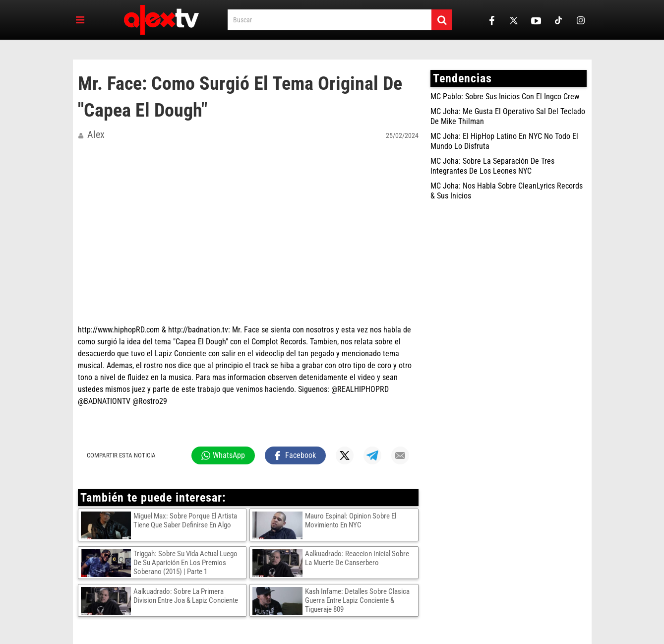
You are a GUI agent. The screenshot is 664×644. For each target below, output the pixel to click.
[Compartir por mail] (400, 455)
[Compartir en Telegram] (372, 455)
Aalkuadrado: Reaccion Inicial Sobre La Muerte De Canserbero (357, 558)
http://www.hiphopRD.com (119, 330)
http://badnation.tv (198, 330)
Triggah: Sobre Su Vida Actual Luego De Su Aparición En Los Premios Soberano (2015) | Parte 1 (185, 563)
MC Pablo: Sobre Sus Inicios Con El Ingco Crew (505, 97)
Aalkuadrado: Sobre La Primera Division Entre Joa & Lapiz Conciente (186, 596)
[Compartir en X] (345, 455)
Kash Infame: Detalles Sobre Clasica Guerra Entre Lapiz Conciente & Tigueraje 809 (357, 600)
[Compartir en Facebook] (295, 455)
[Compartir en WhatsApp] (223, 455)
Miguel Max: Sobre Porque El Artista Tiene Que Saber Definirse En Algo (185, 520)
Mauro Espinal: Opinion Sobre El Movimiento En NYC (351, 520)
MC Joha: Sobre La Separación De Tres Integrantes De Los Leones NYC (492, 166)
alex (96, 134)
